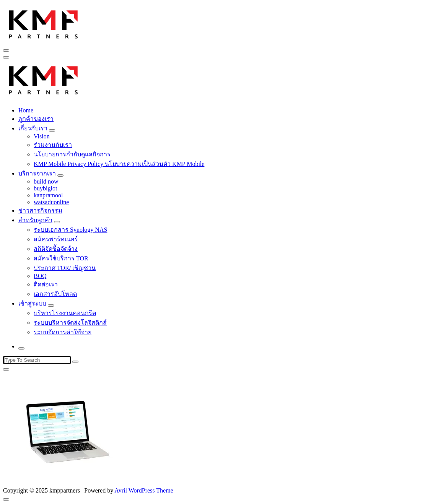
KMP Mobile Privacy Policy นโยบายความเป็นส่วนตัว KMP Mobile (119, 164)
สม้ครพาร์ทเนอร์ (56, 239)
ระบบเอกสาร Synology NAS (70, 230)
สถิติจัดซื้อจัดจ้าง (56, 249)
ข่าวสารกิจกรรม (40, 211)
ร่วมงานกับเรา (53, 145)
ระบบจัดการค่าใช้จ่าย (63, 332)
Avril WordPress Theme (144, 490)
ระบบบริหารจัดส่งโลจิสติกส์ (70, 323)
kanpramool (48, 195)
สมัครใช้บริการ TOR (61, 258)
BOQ (40, 276)
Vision (42, 136)
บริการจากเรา (37, 173)
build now (46, 181)
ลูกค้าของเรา (36, 119)
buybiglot (45, 188)
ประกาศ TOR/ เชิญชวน (65, 268)
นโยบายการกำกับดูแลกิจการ (72, 154)
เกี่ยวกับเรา (33, 128)
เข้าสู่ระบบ (32, 303)
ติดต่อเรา (46, 284)
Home (26, 110)
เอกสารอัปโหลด (55, 294)
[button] (44, 23)
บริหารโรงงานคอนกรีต (65, 313)
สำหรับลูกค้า (35, 220)
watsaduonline (51, 202)
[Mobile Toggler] (52, 130)
